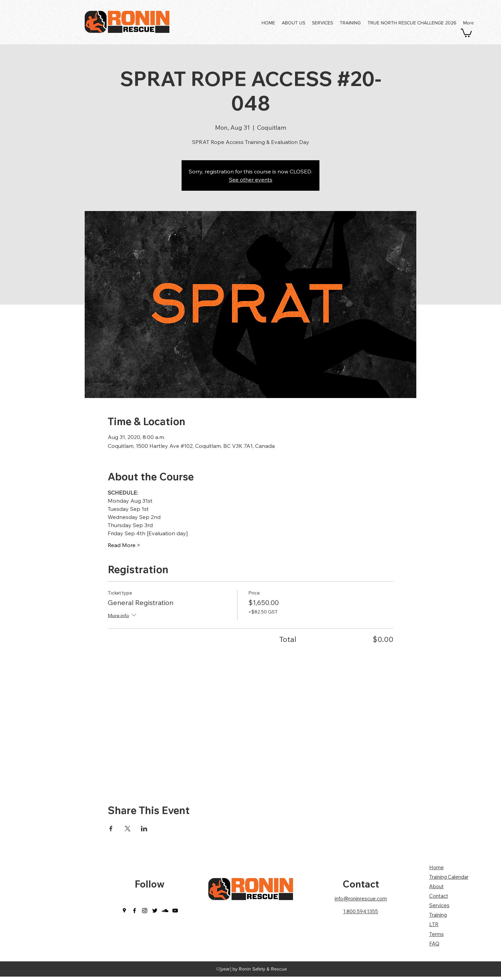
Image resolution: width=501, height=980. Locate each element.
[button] (466, 33)
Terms (436, 934)
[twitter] (155, 911)
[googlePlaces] (124, 911)
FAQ (434, 944)
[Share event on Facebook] (111, 829)
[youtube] (175, 911)
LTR (434, 924)
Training (438, 915)
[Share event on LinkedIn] (144, 829)
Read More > (124, 545)
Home (436, 867)
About (436, 886)
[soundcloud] (165, 911)
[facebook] (134, 911)
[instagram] (145, 911)
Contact (361, 884)
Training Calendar (449, 877)
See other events (251, 180)
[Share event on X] (128, 829)
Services (439, 905)
